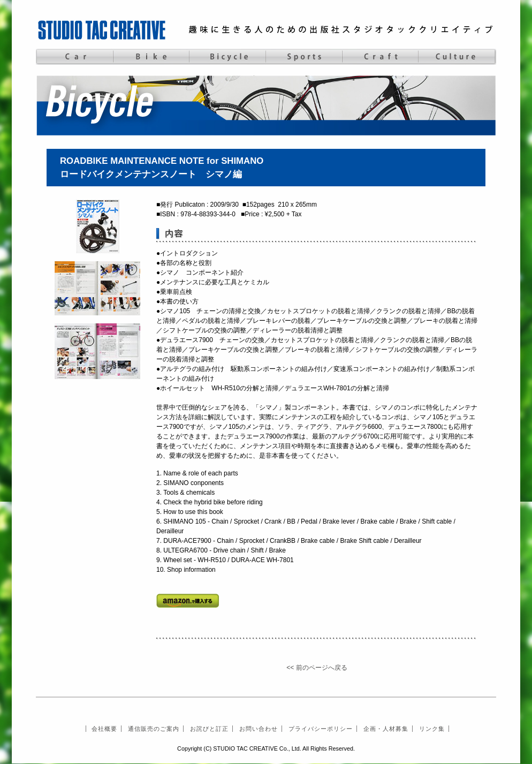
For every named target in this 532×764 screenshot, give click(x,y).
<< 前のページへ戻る (317, 668)
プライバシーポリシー (321, 729)
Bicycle (227, 57)
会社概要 (104, 729)
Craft (380, 57)
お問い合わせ (259, 729)
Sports (304, 57)
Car (74, 57)
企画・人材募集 (386, 729)
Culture (457, 57)
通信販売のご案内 (154, 729)
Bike (151, 57)
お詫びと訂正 (209, 729)
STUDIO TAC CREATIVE (103, 29)
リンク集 (432, 729)
